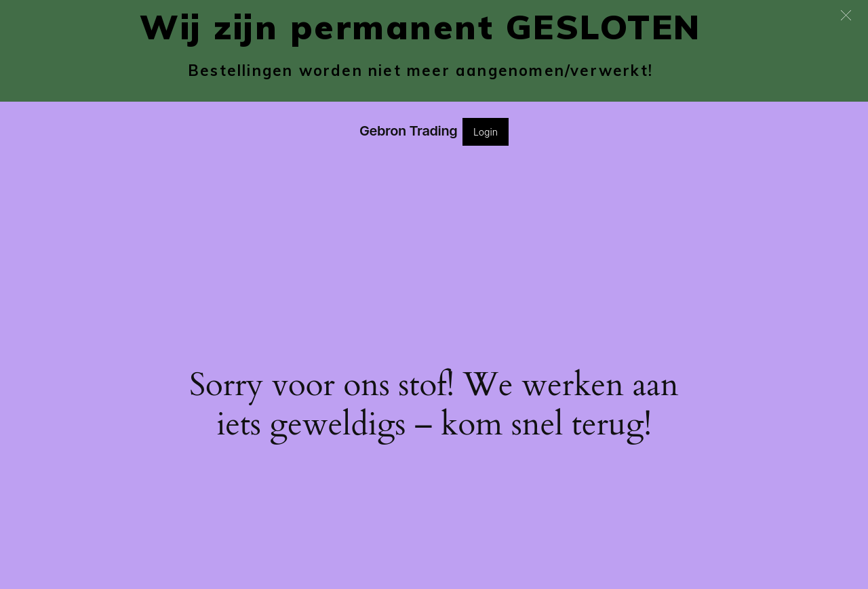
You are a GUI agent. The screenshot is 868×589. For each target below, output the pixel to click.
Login (486, 132)
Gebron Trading (408, 131)
